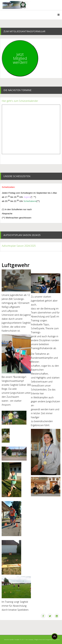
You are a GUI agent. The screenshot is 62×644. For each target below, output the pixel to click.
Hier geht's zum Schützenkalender (20, 101)
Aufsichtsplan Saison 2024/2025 (19, 246)
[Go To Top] (55, 637)
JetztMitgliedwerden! (20, 58)
